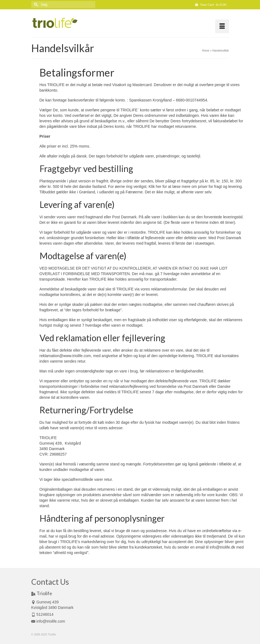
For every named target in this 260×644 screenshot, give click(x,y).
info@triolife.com (48, 621)
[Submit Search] (35, 5)
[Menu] (222, 26)
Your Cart (211, 5)
